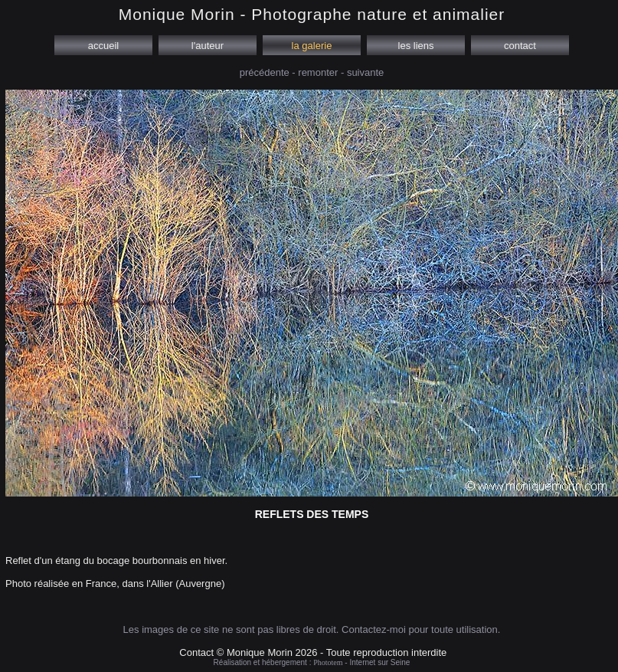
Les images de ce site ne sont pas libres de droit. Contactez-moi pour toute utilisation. (312, 629)
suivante (365, 72)
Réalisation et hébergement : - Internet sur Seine (312, 662)
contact (520, 46)
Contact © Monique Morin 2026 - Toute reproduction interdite (313, 652)
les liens (416, 46)
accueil (103, 46)
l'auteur (208, 46)
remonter (318, 72)
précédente (265, 72)
